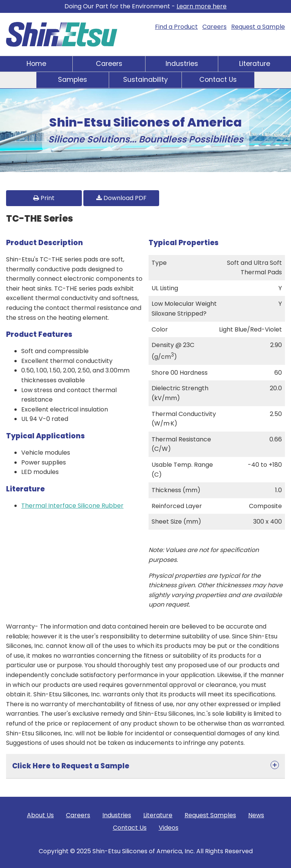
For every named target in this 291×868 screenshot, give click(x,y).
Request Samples (210, 815)
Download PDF (121, 198)
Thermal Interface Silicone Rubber (72, 506)
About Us (40, 815)
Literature (255, 64)
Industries (182, 64)
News (256, 815)
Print (44, 198)
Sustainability (145, 80)
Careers (214, 27)
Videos (169, 828)
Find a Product (176, 27)
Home (36, 64)
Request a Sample (258, 27)
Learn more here (202, 6)
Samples (73, 80)
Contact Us (218, 80)
